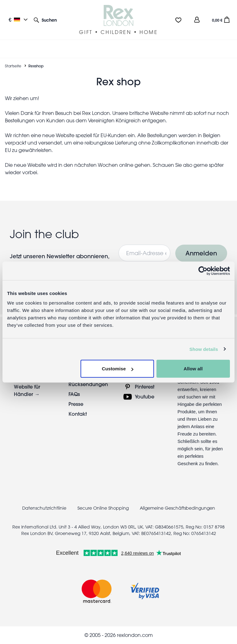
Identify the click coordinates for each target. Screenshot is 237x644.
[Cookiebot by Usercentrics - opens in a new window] (203, 271)
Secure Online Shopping (104, 508)
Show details (204, 349)
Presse (76, 404)
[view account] (197, 20)
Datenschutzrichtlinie (44, 508)
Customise (118, 369)
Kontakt (78, 414)
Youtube (145, 396)
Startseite (13, 66)
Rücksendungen (88, 384)
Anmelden (201, 253)
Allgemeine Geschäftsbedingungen (177, 508)
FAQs (74, 394)
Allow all (193, 369)
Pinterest (145, 387)
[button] (45, 20)
